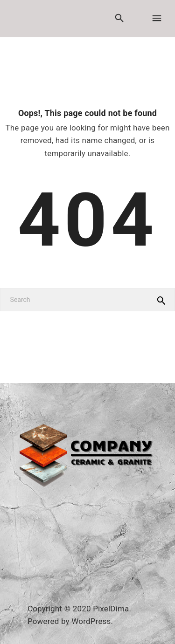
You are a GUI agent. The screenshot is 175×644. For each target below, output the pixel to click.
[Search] (87, 300)
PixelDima (111, 609)
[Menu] (156, 19)
